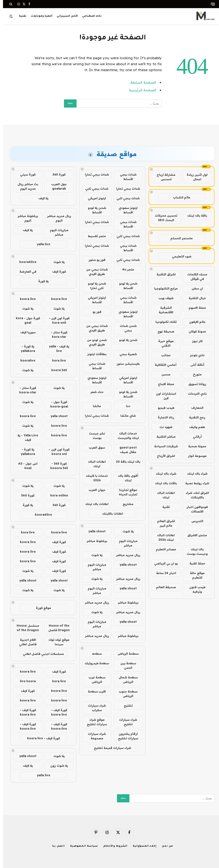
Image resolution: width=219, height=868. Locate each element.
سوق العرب (94, 447)
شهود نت (163, 427)
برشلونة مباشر (94, 541)
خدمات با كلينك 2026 (94, 478)
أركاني (194, 437)
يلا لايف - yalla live (56, 349)
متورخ (194, 374)
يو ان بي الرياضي (163, 563)
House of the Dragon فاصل (56, 628)
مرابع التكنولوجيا (163, 288)
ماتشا (94, 406)
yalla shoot (94, 531)
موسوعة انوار (194, 456)
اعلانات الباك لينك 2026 (163, 537)
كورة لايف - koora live (56, 712)
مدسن (163, 374)
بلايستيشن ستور (125, 364)
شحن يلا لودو (125, 340)
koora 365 (56, 370)
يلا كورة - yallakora (25, 349)
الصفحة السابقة (140, 82)
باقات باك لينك (163, 483)
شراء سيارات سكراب (94, 708)
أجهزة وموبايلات (39, 16)
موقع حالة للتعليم (194, 575)
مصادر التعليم (163, 549)
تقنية (20, 16)
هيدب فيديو (163, 408)
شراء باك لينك (194, 474)
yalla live (41, 244)
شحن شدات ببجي (125, 328)
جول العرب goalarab (56, 186)
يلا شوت (125, 531)
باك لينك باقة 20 (125, 462)
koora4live (25, 262)
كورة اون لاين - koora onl (56, 452)
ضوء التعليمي (179, 256)
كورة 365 (56, 174)
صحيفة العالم (163, 587)
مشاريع (125, 504)
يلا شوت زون (56, 766)
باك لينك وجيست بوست (194, 551)
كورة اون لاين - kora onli (56, 320)
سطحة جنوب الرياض (125, 694)
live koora (25, 681)
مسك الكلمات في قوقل (194, 277)
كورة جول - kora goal (25, 320)
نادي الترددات (194, 394)
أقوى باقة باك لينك (125, 478)
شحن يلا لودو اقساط (94, 210)
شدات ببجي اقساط (125, 177)
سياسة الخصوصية (81, 846)
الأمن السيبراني (64, 16)
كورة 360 (25, 495)
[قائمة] (210, 4)
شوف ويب (163, 298)
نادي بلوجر (194, 355)
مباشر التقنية (163, 437)
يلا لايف (40, 198)
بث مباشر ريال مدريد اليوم (25, 186)
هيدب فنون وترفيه (194, 589)
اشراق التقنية (163, 274)
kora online (56, 495)
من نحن (164, 846)
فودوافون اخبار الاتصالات (194, 509)
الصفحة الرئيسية (139, 90)
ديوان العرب (94, 490)
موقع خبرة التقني (163, 343)
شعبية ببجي (125, 354)
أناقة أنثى (194, 365)
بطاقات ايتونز (94, 354)
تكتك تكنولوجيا (163, 322)
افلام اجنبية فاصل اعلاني (25, 642)
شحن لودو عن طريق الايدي (94, 342)
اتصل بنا (55, 846)
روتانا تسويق (194, 384)
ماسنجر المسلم (179, 238)
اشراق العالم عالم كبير (163, 523)
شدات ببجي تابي (94, 189)
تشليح (125, 706)
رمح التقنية (194, 417)
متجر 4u (125, 269)
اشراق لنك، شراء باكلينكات (194, 495)
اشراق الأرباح (163, 456)
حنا (125, 406)
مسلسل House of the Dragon (25, 628)
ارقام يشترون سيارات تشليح (125, 736)
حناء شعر (94, 392)
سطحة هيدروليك (94, 663)
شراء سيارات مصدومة (94, 736)
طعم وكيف (194, 427)
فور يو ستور (94, 260)
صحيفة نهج (163, 331)
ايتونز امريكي (94, 198)
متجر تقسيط (94, 236)
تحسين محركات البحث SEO (163, 218)
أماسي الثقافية (163, 365)
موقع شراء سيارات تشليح (94, 722)
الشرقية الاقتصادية (163, 310)
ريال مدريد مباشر (125, 555)
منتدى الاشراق (194, 535)
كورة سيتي (25, 174)
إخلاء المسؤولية (142, 846)
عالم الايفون (194, 322)
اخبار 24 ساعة (163, 573)
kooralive (25, 360)
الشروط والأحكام (112, 846)
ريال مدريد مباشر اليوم (56, 218)
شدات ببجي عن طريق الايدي (94, 272)
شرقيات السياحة (163, 446)
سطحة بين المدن (125, 665)
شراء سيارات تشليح (125, 722)
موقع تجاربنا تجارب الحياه (125, 492)
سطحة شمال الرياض (125, 680)
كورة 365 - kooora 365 (56, 466)
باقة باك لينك (194, 216)
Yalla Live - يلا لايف (25, 438)
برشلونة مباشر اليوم (25, 218)
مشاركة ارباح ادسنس (163, 177)
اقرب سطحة (94, 691)
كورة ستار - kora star (56, 334)
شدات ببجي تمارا (94, 174)
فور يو (94, 312)
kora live (56, 360)
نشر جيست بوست (94, 436)
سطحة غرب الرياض (94, 680)
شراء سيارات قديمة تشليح (109, 748)
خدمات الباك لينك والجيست (125, 436)
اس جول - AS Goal (25, 466)
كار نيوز (194, 341)
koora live (56, 299)
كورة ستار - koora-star (25, 390)
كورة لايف (56, 272)
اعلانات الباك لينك (163, 495)
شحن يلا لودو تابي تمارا (94, 286)
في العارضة (25, 272)
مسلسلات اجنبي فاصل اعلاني (40, 654)
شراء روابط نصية (194, 483)
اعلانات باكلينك (110, 514)
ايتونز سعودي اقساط (125, 210)
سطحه (94, 654)
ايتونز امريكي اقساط (94, 300)
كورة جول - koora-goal (56, 404)
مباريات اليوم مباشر (125, 543)
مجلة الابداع (163, 384)
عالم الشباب (179, 197)
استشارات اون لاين (163, 396)
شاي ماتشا (125, 416)
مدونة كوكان (194, 331)
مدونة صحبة (194, 446)
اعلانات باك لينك (94, 504)
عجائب (163, 355)
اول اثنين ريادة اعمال (194, 177)
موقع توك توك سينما (56, 642)
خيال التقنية (194, 298)
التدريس (194, 521)
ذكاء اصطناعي (89, 16)
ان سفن (194, 288)
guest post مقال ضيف (125, 450)
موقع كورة (41, 608)
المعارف (194, 408)
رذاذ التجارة (163, 417)
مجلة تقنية (194, 563)
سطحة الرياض (125, 654)
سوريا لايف (25, 332)
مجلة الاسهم (194, 308)
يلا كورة (40, 281)
